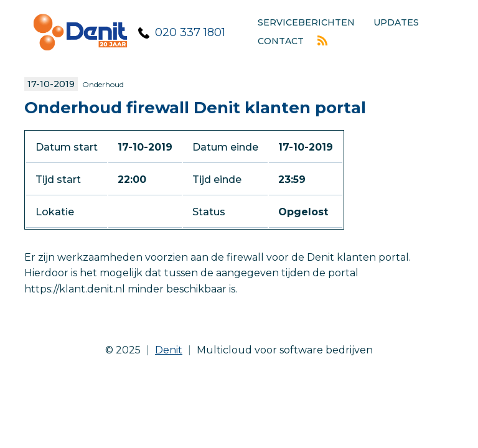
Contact (281, 41)
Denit (169, 350)
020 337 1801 (190, 32)
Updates (396, 22)
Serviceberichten (306, 22)
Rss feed (322, 40)
